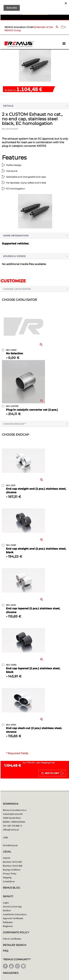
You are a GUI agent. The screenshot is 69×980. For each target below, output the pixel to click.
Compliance (9, 881)
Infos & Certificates (12, 939)
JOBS (5, 837)
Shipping (7, 877)
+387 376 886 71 (14, 826)
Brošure (7, 910)
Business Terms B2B (13, 866)
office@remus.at (11, 830)
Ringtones (8, 926)
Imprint (7, 858)
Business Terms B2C (13, 862)
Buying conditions (12, 870)
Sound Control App (12, 907)
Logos (6, 903)
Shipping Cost (48, 763)
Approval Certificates (13, 918)
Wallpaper (8, 922)
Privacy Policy (10, 874)
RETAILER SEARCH (15, 945)
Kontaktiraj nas (10, 845)
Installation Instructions (15, 914)
